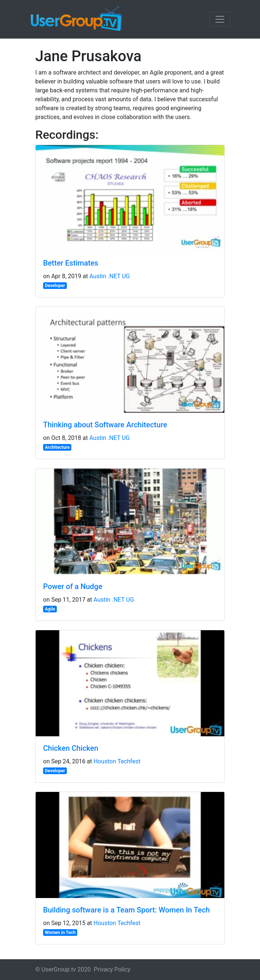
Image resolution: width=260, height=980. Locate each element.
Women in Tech (60, 933)
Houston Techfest (117, 761)
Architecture (57, 447)
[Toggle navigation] (220, 19)
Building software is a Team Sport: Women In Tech (126, 910)
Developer (55, 286)
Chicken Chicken (71, 748)
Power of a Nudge (73, 586)
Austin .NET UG (110, 276)
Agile (50, 609)
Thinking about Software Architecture (105, 425)
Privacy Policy (112, 969)
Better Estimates (71, 263)
